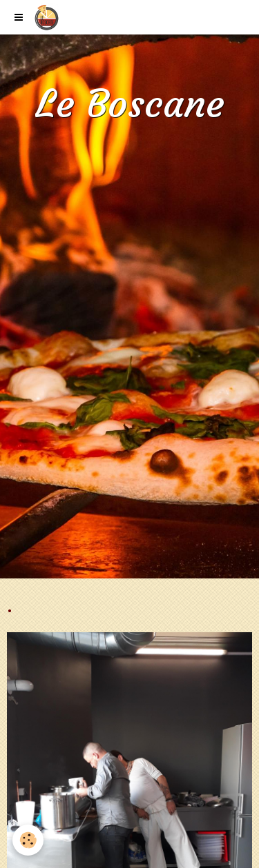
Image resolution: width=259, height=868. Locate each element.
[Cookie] (28, 840)
